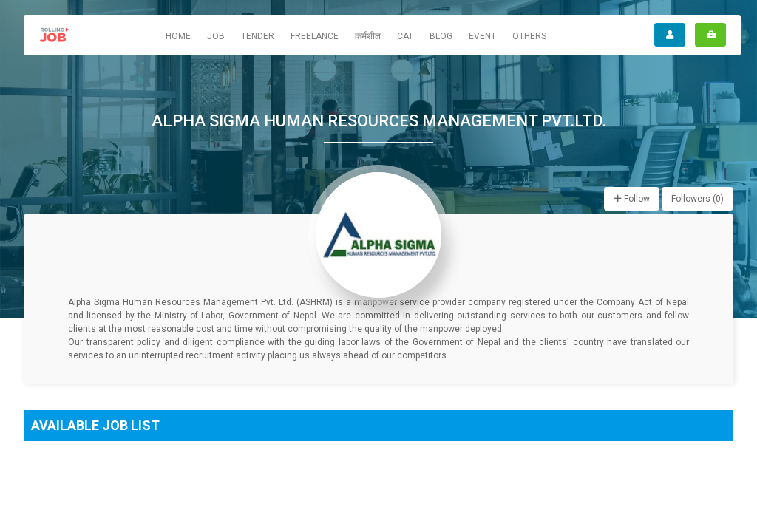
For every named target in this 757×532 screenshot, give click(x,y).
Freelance (315, 36)
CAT (405, 36)
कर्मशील (368, 36)
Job (216, 36)
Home (178, 36)
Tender (258, 36)
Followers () (697, 199)
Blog (441, 36)
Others (529, 36)
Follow (632, 199)
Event (482, 36)
